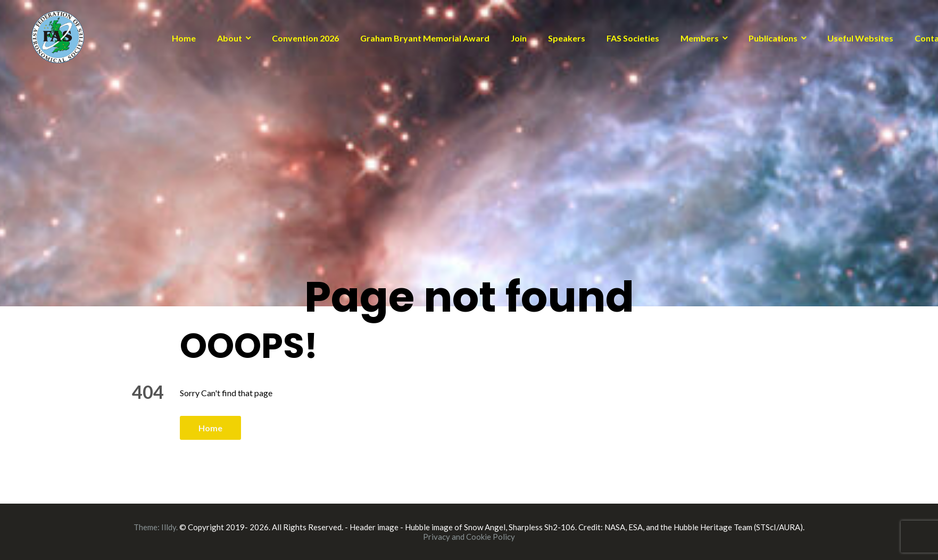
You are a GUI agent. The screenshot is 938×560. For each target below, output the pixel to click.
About (230, 38)
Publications (773, 38)
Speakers (567, 38)
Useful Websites (860, 38)
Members (700, 38)
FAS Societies (633, 38)
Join (519, 38)
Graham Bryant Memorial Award (425, 38)
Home (184, 38)
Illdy (169, 527)
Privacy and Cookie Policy (469, 537)
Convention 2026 (305, 38)
